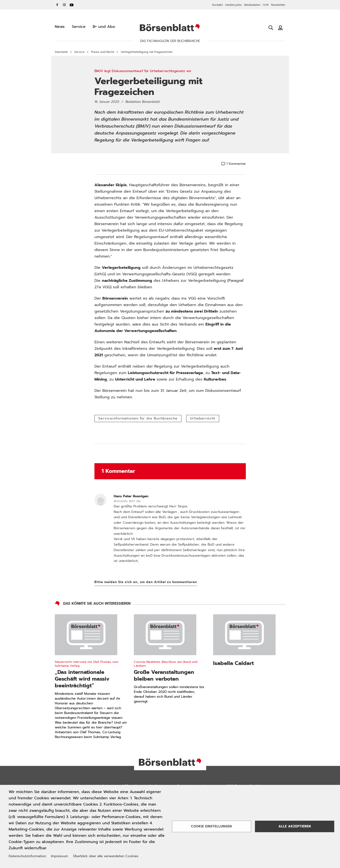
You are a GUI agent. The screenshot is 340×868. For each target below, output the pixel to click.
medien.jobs (233, 5)
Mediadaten (252, 5)
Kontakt (217, 5)
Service (79, 52)
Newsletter (278, 5)
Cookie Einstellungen (211, 826)
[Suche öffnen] (271, 28)
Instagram (64, 5)
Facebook (57, 5)
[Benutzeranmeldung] (280, 28)
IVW (266, 5)
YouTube (72, 5)
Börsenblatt (170, 28)
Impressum (59, 856)
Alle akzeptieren (295, 826)
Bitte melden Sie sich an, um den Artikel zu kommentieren (146, 582)
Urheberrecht (203, 418)
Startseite (61, 52)
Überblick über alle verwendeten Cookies (106, 856)
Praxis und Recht (103, 52)
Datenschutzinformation (27, 856)
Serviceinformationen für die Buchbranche (138, 418)
